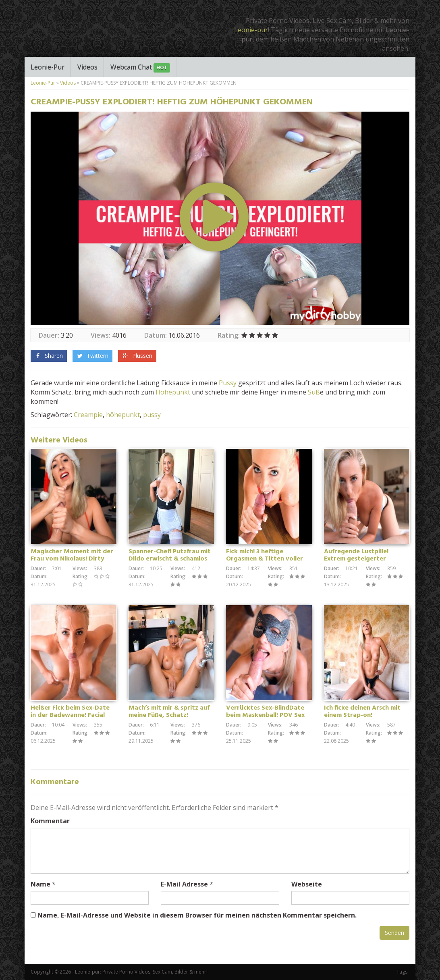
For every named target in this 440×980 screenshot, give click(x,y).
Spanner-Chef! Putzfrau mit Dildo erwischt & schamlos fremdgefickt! (170, 559)
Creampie (88, 415)
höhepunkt (123, 415)
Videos (87, 67)
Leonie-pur (251, 30)
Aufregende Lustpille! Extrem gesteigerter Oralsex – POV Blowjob (358, 559)
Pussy (228, 383)
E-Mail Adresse (184, 884)
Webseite (307, 884)
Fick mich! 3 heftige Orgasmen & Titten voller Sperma (265, 559)
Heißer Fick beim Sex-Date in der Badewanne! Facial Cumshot (70, 715)
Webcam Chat (140, 67)
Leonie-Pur (48, 67)
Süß (314, 392)
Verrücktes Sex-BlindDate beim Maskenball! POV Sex (265, 712)
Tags (402, 972)
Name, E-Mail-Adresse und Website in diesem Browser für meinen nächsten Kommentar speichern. (197, 915)
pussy (152, 415)
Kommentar (50, 821)
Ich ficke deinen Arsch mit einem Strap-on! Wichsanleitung (362, 715)
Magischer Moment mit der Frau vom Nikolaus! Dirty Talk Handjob (72, 559)
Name (40, 884)
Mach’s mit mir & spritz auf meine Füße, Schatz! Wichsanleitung (169, 715)
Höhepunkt (173, 392)
